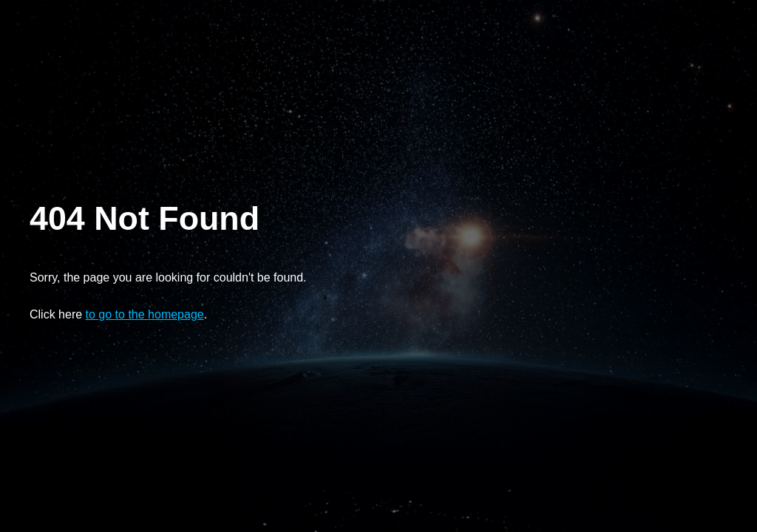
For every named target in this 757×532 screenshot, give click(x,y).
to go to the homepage (145, 314)
